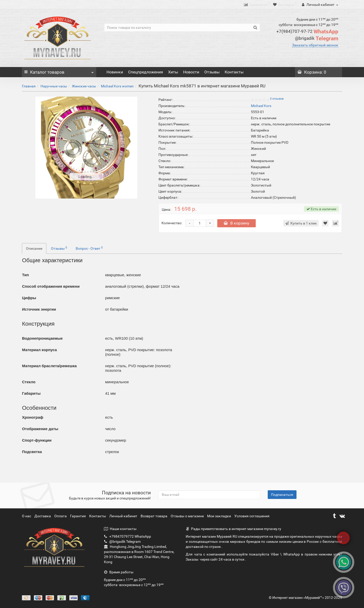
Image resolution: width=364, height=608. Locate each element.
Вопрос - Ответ (89, 248)
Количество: (172, 223)
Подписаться (282, 495)
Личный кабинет (124, 516)
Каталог (59, 71)
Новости (191, 72)
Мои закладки (219, 516)
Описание (34, 248)
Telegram (317, 38)
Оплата (61, 516)
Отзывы (212, 72)
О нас (27, 516)
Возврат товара (154, 516)
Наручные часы (54, 86)
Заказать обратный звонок (315, 45)
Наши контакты (120, 529)
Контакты (234, 72)
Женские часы (84, 86)
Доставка (43, 516)
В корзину (237, 223)
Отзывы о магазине (188, 516)
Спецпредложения (146, 72)
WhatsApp (307, 32)
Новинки (115, 72)
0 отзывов (277, 99)
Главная (29, 86)
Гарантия (78, 516)
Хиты (173, 72)
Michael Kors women (117, 86)
